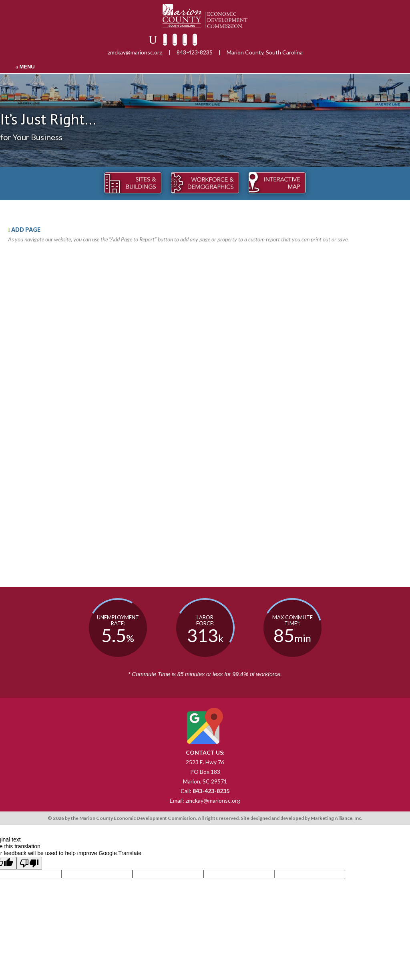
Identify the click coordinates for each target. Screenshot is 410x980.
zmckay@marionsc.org (135, 52)
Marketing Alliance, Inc (336, 818)
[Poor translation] (29, 863)
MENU (25, 67)
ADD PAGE (24, 230)
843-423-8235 (195, 52)
